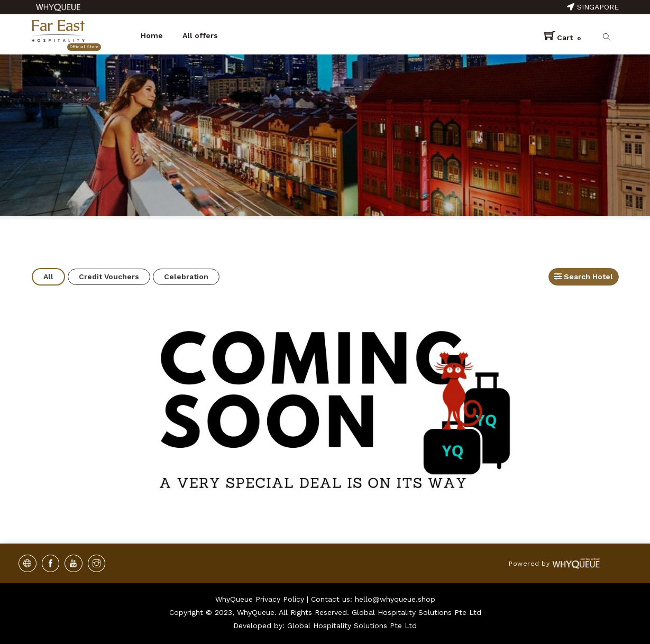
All (48, 277)
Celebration (186, 277)
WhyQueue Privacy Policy (260, 599)
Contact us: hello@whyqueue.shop (373, 599)
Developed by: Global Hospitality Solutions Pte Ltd (325, 625)
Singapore (593, 7)
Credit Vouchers (109, 277)
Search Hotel (584, 277)
